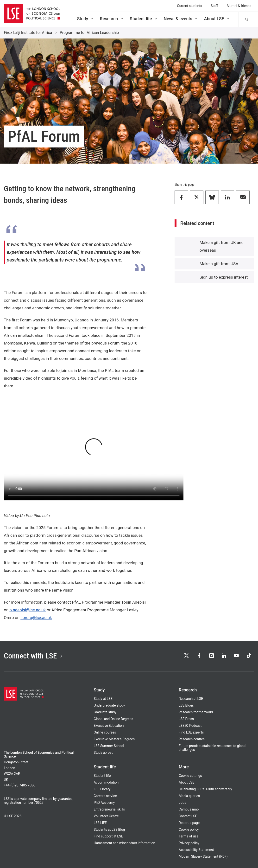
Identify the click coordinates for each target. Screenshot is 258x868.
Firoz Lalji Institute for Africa (28, 33)
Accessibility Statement (196, 850)
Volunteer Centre (106, 816)
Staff (214, 6)
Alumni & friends (239, 6)
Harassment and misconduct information (125, 843)
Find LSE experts (191, 732)
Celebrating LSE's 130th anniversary (205, 789)
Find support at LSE (108, 836)
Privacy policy (189, 843)
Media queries (189, 796)
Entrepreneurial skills (109, 809)
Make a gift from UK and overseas (222, 246)
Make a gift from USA (219, 264)
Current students (189, 6)
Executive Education (109, 726)
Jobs (182, 803)
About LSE (217, 19)
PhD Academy (104, 803)
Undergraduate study (109, 705)
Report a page (189, 823)
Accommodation (106, 782)
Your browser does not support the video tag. (94, 450)
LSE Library (102, 789)
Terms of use (189, 836)
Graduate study (105, 712)
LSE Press (186, 719)
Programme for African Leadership (89, 33)
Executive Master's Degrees (114, 739)
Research (112, 19)
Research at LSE (191, 699)
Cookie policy (189, 830)
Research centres (192, 739)
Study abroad (104, 753)
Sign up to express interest (224, 277)
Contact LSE (188, 816)
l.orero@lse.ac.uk (36, 618)
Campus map (189, 809)
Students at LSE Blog (109, 830)
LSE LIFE (100, 823)
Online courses (105, 732)
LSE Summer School (109, 746)
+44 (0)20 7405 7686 (19, 785)
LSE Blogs (186, 705)
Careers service (105, 796)
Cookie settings (190, 776)
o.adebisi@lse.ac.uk (28, 610)
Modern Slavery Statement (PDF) (203, 856)
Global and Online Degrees (113, 719)
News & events (181, 19)
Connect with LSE (33, 656)
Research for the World (196, 712)
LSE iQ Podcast (190, 726)
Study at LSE (103, 699)
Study (85, 19)
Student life (144, 19)
